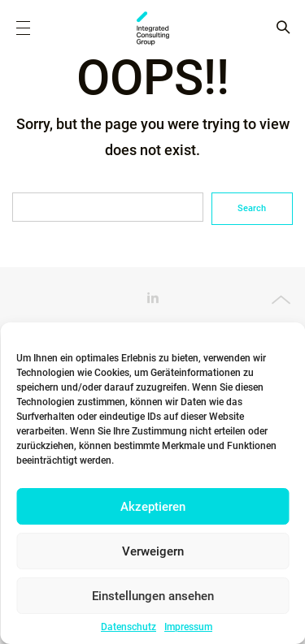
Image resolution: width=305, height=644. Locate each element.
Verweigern (153, 551)
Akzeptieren (153, 507)
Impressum (188, 627)
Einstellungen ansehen (153, 596)
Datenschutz (129, 627)
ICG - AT (153, 28)
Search (252, 208)
